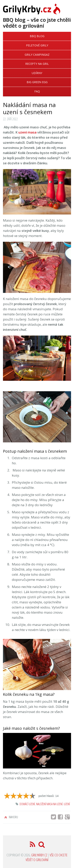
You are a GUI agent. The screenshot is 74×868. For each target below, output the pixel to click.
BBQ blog (37, 36)
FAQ (37, 91)
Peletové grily (37, 45)
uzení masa (27, 132)
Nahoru (13, 817)
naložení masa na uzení (49, 804)
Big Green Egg (37, 82)
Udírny (37, 73)
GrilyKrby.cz (39, 855)
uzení (67, 804)
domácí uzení (27, 804)
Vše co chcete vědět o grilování (47, 857)
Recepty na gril (37, 64)
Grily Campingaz (37, 55)
